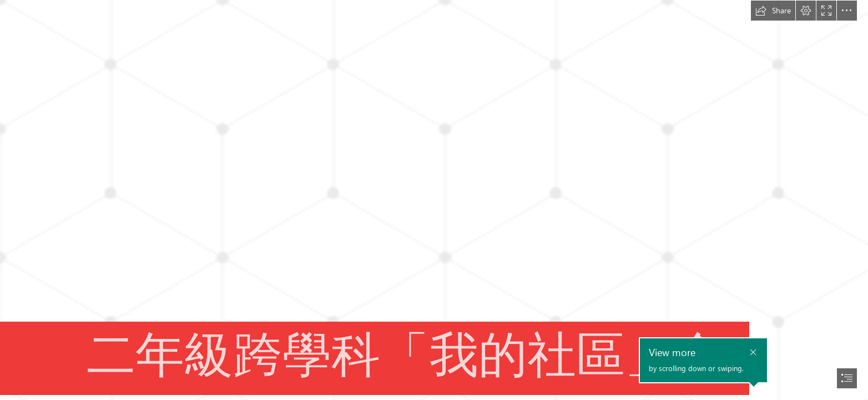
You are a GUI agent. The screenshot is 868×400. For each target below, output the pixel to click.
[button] (773, 11)
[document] (434, 200)
